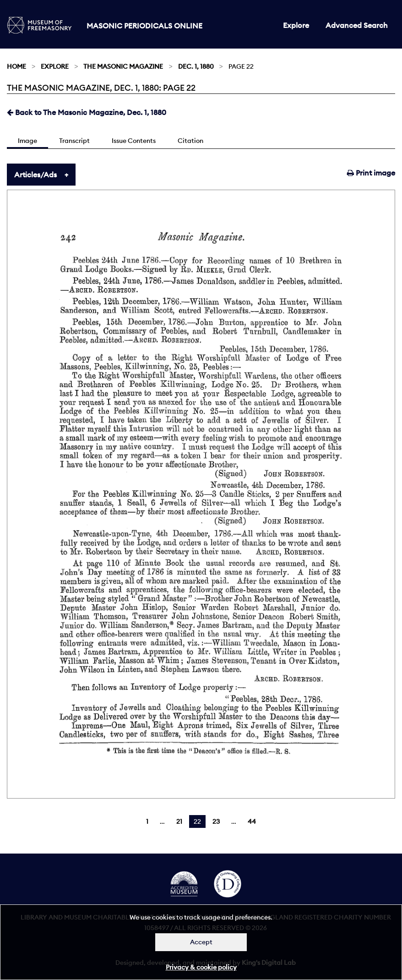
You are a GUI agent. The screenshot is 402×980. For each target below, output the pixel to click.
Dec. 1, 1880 (196, 66)
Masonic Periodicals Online (144, 26)
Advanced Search (357, 25)
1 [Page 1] (147, 821)
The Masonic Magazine (123, 66)
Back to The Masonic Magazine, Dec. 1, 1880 (87, 112)
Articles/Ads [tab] (35, 175)
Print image (371, 173)
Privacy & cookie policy (201, 967)
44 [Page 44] (252, 821)
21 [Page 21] (179, 821)
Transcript (74, 141)
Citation (190, 141)
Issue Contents (134, 141)
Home (16, 66)
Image (27, 141)
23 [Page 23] (216, 821)
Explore (296, 25)
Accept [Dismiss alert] (201, 942)
